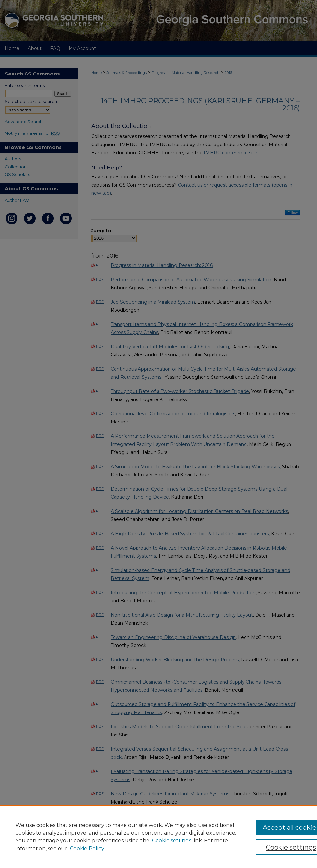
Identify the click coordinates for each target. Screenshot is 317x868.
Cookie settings (172, 841)
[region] (158, 837)
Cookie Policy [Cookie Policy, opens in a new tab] (87, 848)
